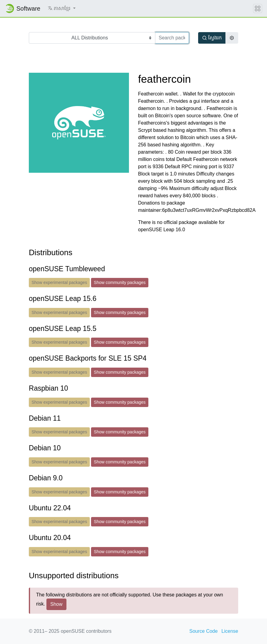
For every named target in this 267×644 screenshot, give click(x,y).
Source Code (203, 631)
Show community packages (120, 282)
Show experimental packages (59, 282)
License (230, 631)
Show (56, 604)
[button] (62, 8)
